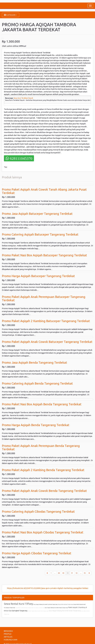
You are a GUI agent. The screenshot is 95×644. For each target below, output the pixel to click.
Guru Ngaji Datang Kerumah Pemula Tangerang (56, 608)
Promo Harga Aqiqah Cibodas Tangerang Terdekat (37, 553)
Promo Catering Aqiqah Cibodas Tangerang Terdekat (38, 512)
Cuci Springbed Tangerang (18, 611)
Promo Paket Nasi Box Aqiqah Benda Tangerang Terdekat (42, 404)
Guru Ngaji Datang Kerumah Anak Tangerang (65, 611)
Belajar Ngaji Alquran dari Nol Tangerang (38, 611)
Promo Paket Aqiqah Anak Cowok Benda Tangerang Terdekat (44, 491)
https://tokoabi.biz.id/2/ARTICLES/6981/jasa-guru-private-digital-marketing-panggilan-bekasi (48, 588)
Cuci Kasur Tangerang (39, 608)
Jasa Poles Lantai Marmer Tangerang (24, 608)
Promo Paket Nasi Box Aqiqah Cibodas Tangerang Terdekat (43, 532)
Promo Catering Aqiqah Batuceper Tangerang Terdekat (40, 234)
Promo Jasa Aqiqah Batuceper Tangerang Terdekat (37, 214)
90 (68, 573)
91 (72, 573)
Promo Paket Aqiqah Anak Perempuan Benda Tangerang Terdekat (41, 447)
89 (63, 573)
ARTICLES (8, 637)
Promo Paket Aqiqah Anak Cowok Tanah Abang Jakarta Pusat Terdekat (44, 191)
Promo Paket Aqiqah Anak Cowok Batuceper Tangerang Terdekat (47, 342)
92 (77, 573)
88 (59, 573)
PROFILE (8, 634)
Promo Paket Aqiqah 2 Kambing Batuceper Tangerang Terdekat (46, 321)
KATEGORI (11, 15)
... (55, 573)
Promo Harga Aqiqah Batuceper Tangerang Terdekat (38, 276)
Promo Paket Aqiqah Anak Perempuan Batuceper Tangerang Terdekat (44, 298)
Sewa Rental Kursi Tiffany (18, 604)
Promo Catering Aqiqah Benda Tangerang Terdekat (37, 383)
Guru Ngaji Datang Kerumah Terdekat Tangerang (45, 604)
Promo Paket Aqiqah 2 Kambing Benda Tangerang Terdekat (43, 470)
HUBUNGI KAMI (10, 640)
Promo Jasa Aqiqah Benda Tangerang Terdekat (34, 363)
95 (85, 573)
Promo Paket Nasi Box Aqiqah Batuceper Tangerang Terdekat (44, 255)
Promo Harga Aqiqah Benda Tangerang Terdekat (36, 425)
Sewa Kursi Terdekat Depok (23, 98)
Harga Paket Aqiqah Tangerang (65, 604)
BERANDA (8, 631)
